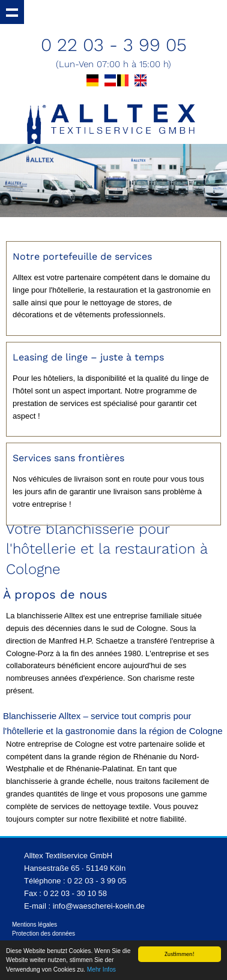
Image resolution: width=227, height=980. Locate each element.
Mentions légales (35, 925)
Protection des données (44, 934)
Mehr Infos (101, 970)
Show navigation (12, 12)
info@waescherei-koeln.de (99, 906)
